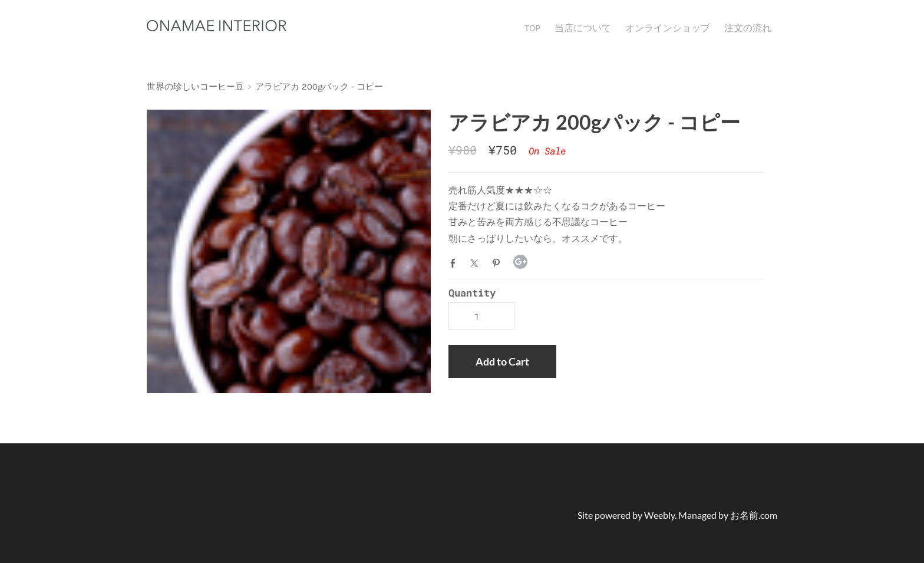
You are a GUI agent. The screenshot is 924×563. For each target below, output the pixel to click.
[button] (502, 361)
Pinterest (499, 263)
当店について (583, 28)
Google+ (520, 262)
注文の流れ (748, 28)
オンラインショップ (668, 28)
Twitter (477, 263)
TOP (532, 28)
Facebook (456, 263)
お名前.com (754, 515)
